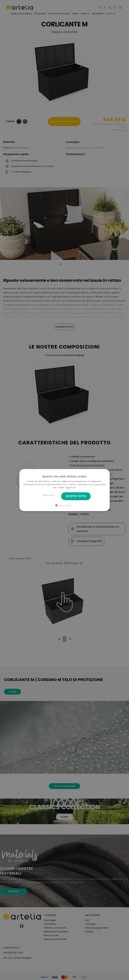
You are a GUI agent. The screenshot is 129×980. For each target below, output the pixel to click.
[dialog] (65, 490)
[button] (64, 505)
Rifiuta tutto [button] (49, 495)
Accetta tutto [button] (76, 496)
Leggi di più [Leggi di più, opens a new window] (70, 487)
